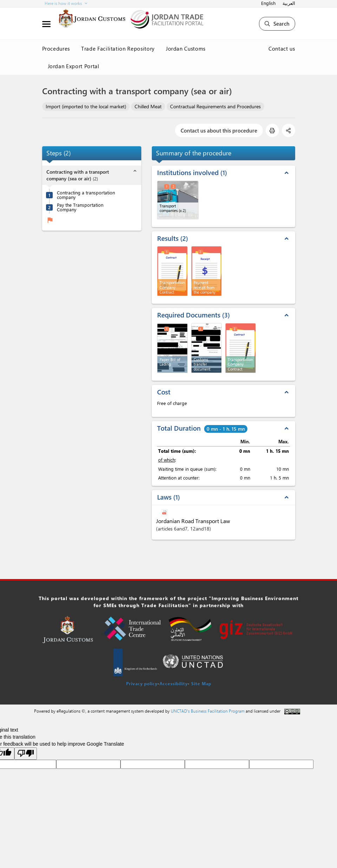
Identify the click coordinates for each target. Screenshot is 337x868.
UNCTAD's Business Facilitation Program (208, 711)
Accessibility (174, 683)
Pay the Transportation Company (80, 207)
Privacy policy (142, 683)
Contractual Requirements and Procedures (215, 106)
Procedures (56, 49)
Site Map (201, 683)
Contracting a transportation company (86, 195)
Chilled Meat (148, 106)
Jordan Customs (186, 49)
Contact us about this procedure (219, 130)
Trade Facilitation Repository (118, 49)
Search (277, 24)
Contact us (282, 49)
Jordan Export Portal (74, 66)
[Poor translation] (26, 754)
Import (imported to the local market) (86, 106)
